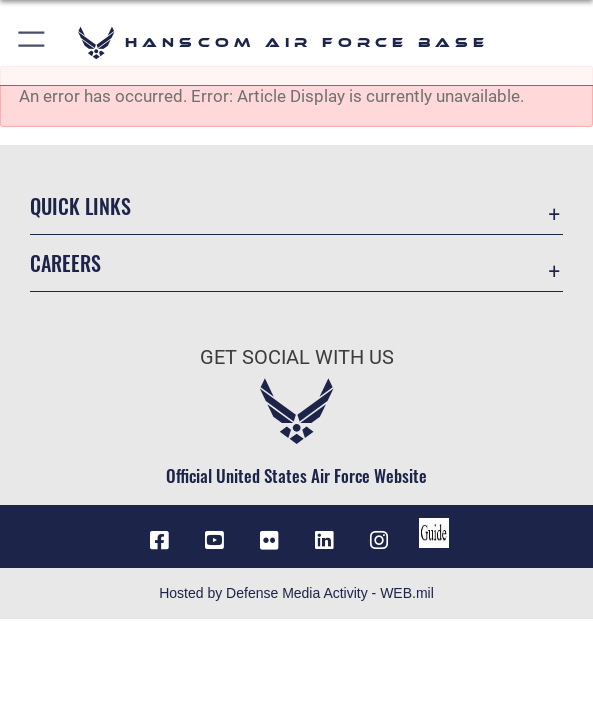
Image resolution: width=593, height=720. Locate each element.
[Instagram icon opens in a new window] (379, 541)
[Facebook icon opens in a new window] (159, 541)
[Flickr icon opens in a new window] (269, 541)
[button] (32, 42)
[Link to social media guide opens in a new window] (434, 533)
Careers (65, 263)
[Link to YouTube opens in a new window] (214, 541)
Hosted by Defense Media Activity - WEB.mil (296, 593)
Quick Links (80, 206)
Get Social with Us (297, 357)
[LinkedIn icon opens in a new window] (324, 541)
